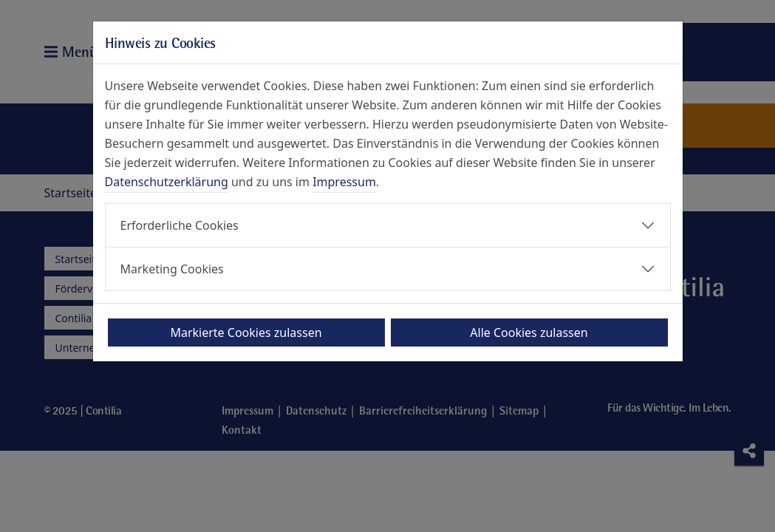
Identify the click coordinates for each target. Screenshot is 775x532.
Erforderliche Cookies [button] (180, 225)
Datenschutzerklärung (167, 182)
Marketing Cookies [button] (172, 269)
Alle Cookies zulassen (529, 332)
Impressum (344, 182)
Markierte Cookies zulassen (246, 332)
